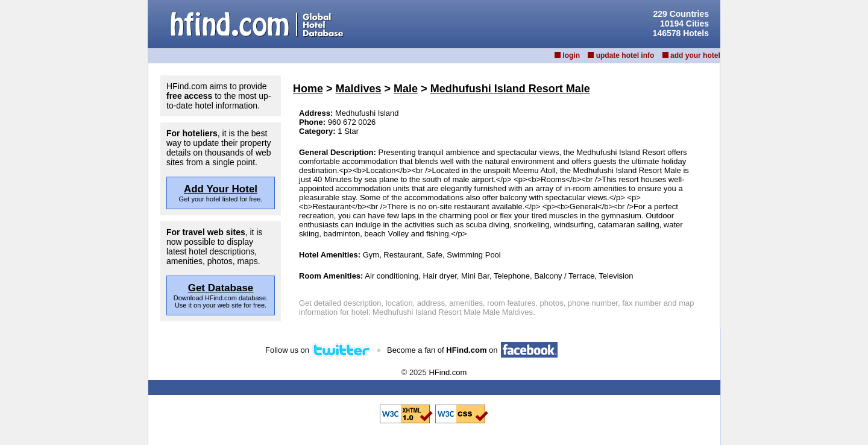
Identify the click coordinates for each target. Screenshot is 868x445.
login (571, 55)
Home (308, 89)
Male (406, 89)
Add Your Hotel (221, 189)
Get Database (221, 288)
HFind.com (448, 372)
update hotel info (625, 55)
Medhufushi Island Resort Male (510, 89)
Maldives (359, 89)
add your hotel (695, 55)
